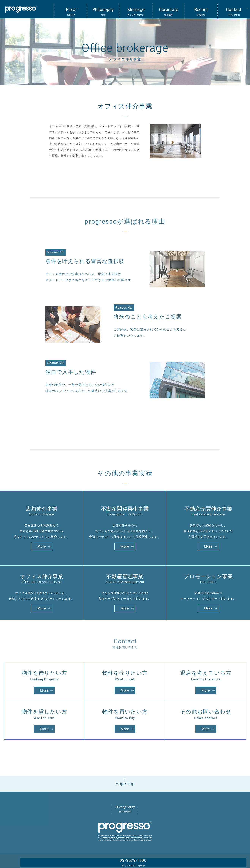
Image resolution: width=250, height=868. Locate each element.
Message (136, 9)
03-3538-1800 (225, 856)
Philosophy (103, 9)
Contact (234, 9)
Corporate (169, 9)
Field (70, 9)
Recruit (201, 9)
